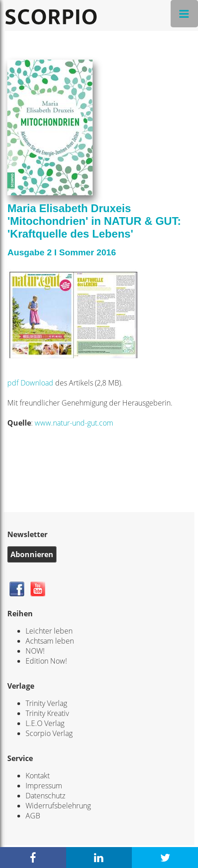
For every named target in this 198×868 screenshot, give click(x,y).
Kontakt (38, 776)
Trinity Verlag (46, 703)
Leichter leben (49, 631)
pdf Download (31, 383)
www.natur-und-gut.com (74, 423)
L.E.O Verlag (45, 723)
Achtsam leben (50, 641)
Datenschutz (45, 796)
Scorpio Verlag (49, 733)
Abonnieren (32, 554)
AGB (33, 816)
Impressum (44, 786)
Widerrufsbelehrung (58, 806)
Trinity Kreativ (47, 713)
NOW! (35, 651)
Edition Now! (46, 661)
